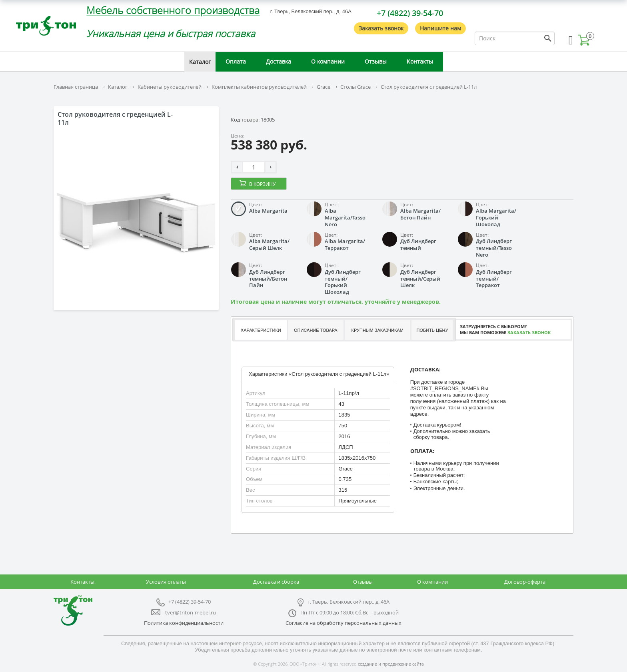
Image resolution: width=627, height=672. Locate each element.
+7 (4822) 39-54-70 (410, 13)
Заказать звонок (381, 28)
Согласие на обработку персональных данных (343, 623)
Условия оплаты (166, 582)
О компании (328, 61)
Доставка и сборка (276, 582)
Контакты (420, 61)
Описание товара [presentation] (316, 330)
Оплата (236, 61)
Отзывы (376, 61)
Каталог (200, 62)
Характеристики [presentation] (261, 330)
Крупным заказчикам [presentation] (377, 330)
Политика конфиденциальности (184, 623)
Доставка (279, 61)
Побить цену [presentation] (432, 330)
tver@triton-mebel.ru (191, 612)
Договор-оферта (525, 582)
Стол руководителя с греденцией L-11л (429, 87)
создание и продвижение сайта (391, 664)
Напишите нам (440, 28)
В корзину (262, 184)
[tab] (261, 330)
